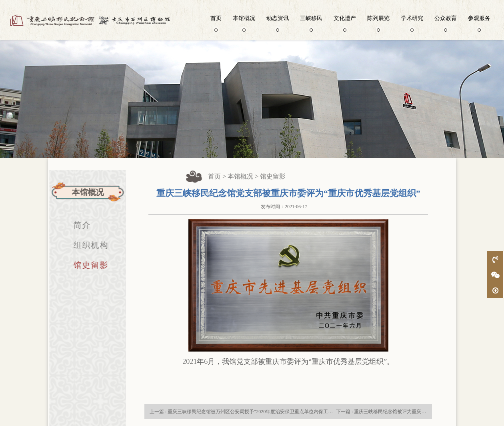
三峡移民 (311, 23)
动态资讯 (278, 23)
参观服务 (479, 23)
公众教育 (446, 23)
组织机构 (88, 245)
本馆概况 (244, 23)
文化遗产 (345, 23)
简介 (79, 225)
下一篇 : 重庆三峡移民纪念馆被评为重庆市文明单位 (391, 412)
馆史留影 (88, 265)
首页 (216, 23)
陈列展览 (378, 23)
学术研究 (412, 23)
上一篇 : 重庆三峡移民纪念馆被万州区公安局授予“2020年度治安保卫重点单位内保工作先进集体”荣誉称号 (262, 412)
